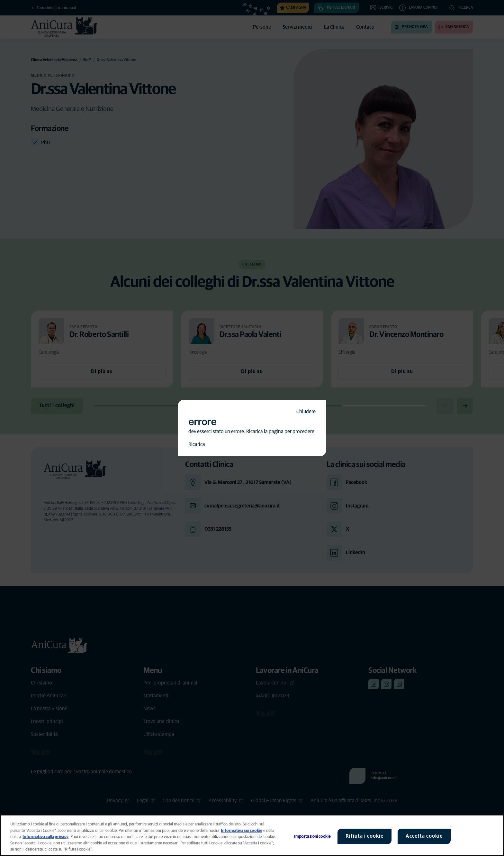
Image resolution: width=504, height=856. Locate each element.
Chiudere (306, 412)
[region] (252, 835)
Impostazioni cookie (312, 837)
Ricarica (197, 444)
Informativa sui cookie (242, 831)
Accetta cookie (424, 836)
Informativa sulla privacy (45, 837)
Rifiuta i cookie (364, 836)
